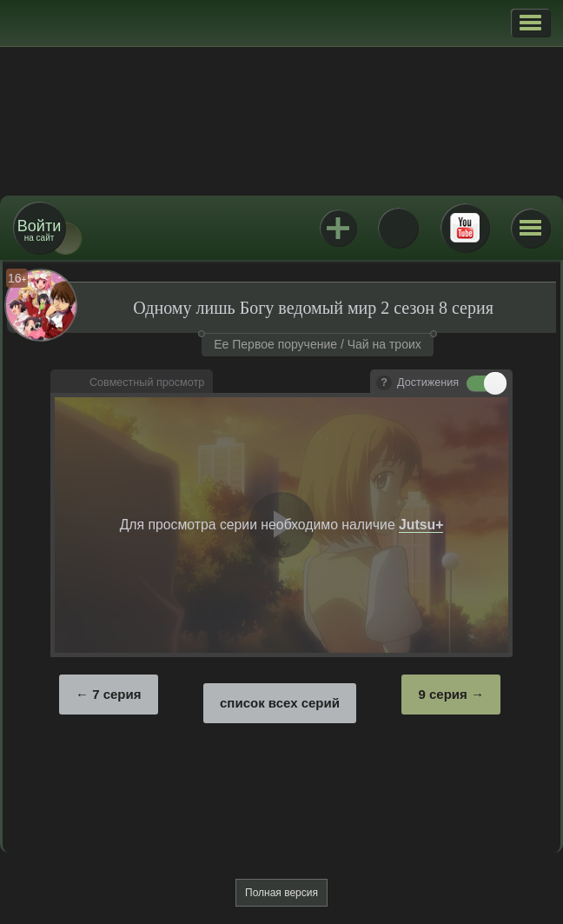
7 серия (116, 694)
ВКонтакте (398, 228)
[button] (530, 23)
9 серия (442, 694)
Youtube (465, 228)
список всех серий (280, 703)
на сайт (39, 230)
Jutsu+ (338, 228)
